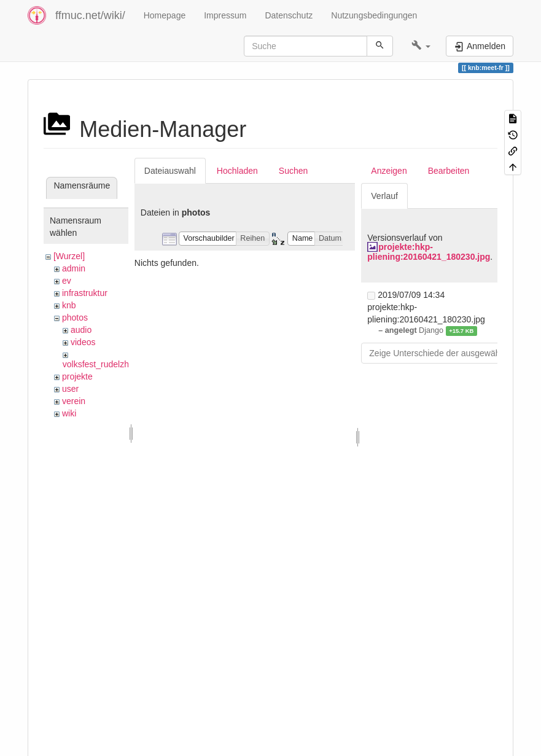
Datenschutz (289, 15)
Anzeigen (389, 171)
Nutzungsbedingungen (374, 15)
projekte (77, 376)
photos (75, 318)
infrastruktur (85, 293)
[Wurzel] (69, 256)
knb (69, 305)
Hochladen (237, 171)
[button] (421, 46)
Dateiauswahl (170, 171)
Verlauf (384, 196)
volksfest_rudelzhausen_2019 (119, 364)
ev (67, 281)
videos (83, 342)
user (70, 389)
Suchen (293, 171)
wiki (69, 413)
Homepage (165, 15)
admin (74, 268)
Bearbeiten (449, 171)
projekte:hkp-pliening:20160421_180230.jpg (429, 251)
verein (74, 401)
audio (81, 330)
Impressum (225, 15)
